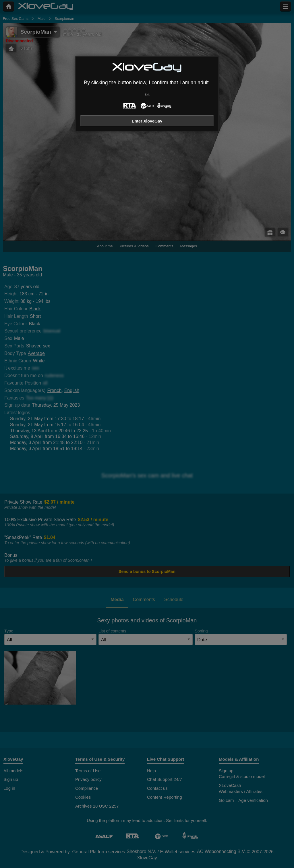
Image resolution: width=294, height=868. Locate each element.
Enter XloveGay (147, 121)
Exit (147, 94)
